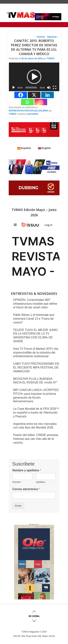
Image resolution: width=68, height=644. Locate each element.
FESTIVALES (31, 111)
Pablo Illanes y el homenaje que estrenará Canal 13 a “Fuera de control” (34, 319)
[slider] (31, 88)
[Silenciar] (49, 88)
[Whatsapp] (27, 102)
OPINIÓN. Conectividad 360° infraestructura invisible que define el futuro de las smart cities (35, 304)
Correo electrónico (26, 489)
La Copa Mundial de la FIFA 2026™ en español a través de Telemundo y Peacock (36, 413)
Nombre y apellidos (27, 470)
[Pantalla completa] (55, 88)
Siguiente (53, 37)
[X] (34, 95)
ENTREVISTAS (16, 111)
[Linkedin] (48, 95)
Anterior (40, 37)
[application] (34, 77)
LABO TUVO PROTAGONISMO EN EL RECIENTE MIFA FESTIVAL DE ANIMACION (36, 367)
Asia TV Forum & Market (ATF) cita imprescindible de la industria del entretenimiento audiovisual (36, 353)
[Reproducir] (14, 88)
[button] (34, 77)
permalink (33, 114)
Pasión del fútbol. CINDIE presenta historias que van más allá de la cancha (36, 439)
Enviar (18, 506)
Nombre (17, 482)
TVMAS (51, 59)
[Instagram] (41, 102)
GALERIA (43, 111)
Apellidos (41, 482)
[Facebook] (21, 95)
